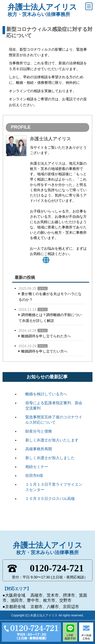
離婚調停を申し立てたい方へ (44, 351)
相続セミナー (37, 467)
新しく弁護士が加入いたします (52, 440)
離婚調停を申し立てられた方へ (46, 336)
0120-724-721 (57, 568)
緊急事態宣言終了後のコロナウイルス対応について (54, 420)
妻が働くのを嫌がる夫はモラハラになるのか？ (50, 297)
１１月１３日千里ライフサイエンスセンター (54, 487)
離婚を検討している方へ (46, 394)
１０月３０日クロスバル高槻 (50, 499)
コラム (43, 289)
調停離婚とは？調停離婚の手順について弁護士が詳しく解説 (50, 318)
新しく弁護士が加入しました (50, 458)
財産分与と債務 (39, 431)
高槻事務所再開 (39, 449)
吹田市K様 (34, 475)
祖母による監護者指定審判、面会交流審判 (54, 405)
